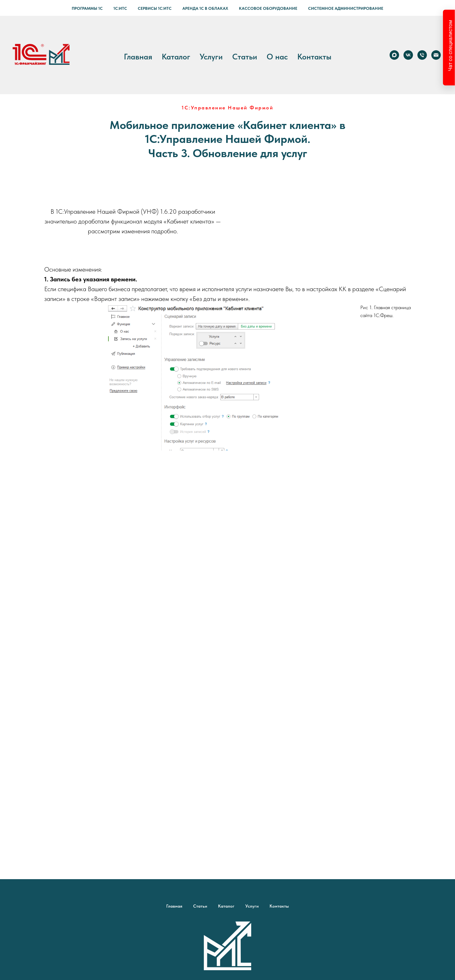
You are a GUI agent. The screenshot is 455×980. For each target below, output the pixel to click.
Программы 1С (87, 8)
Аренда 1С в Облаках (205, 8)
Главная (138, 57)
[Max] (394, 55)
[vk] (408, 55)
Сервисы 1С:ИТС (155, 8)
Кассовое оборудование (268, 8)
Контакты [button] (314, 57)
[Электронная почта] (436, 55)
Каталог (176, 57)
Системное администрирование (346, 8)
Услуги (211, 57)
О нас (277, 57)
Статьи (245, 57)
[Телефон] (422, 55)
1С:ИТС (120, 8)
